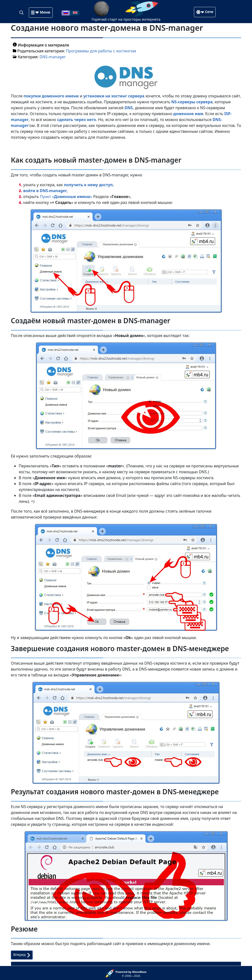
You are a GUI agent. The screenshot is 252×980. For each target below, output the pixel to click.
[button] (41, 13)
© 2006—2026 (131, 974)
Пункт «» (66, 197)
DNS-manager (53, 57)
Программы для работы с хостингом (101, 51)
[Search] (22, 12)
